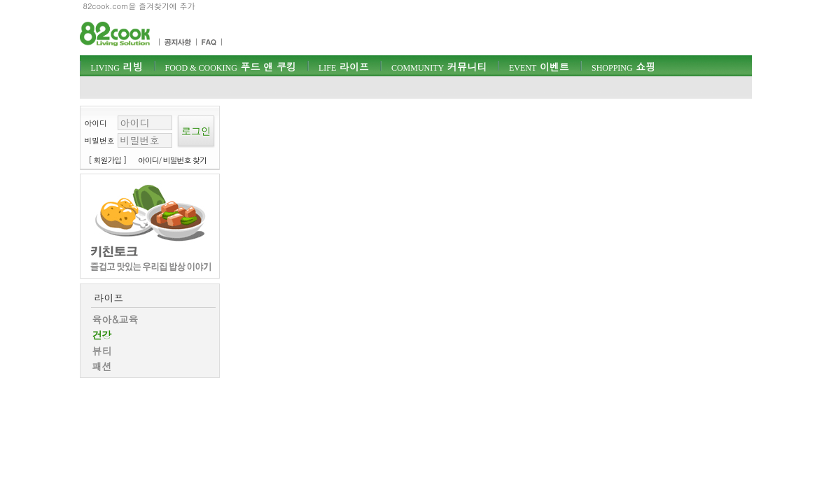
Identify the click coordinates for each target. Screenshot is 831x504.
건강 (102, 335)
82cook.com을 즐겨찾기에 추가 (139, 6)
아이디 (96, 123)
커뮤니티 (439, 66)
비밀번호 (100, 140)
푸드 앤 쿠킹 (231, 66)
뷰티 (102, 351)
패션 (102, 366)
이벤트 (539, 66)
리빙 (117, 66)
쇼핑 (623, 66)
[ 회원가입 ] (108, 160)
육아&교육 (116, 319)
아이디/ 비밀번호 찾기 (172, 160)
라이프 (344, 66)
